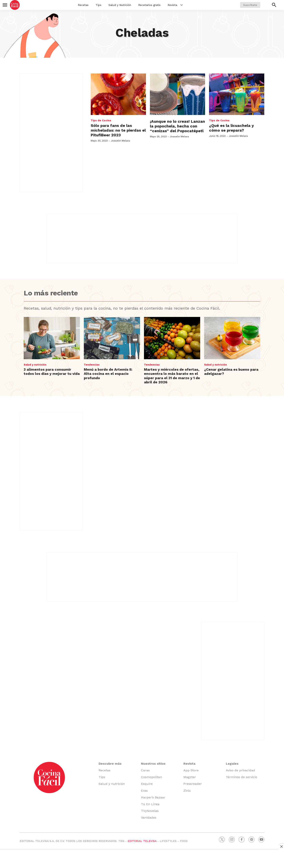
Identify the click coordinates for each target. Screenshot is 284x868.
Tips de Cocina (101, 120)
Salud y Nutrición (120, 5)
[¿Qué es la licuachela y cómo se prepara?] (237, 94)
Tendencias (92, 365)
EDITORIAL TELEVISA (142, 841)
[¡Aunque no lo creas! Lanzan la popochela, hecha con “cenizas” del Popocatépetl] (177, 94)
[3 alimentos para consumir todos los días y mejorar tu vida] (52, 338)
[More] (182, 5)
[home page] (15, 5)
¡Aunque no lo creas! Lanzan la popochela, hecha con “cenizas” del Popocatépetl (177, 126)
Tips (99, 5)
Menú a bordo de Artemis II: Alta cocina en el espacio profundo (108, 374)
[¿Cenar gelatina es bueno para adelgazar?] (232, 338)
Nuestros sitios (153, 764)
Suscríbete (250, 5)
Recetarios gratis (149, 5)
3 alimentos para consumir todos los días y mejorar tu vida (52, 372)
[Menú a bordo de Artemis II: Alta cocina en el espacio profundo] (112, 338)
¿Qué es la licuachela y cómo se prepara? (231, 128)
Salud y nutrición (35, 365)
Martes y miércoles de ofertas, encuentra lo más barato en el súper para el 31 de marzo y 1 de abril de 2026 (172, 376)
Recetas (83, 5)
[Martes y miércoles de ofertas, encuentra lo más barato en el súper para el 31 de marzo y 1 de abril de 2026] (172, 338)
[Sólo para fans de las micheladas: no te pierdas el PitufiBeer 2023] (118, 94)
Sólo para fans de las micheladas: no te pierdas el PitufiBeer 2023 (118, 130)
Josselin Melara (120, 141)
